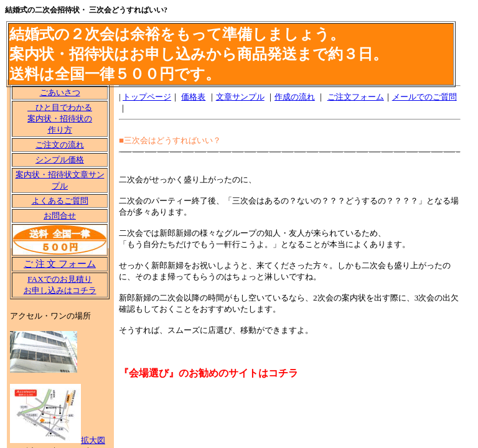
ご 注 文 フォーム (60, 264)
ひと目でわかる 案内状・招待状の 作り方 (60, 119)
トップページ (147, 97)
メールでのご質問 (424, 97)
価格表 (193, 97)
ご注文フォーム (356, 97)
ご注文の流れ (60, 145)
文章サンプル (240, 97)
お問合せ (60, 216)
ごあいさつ (60, 92)
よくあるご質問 (60, 201)
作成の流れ (295, 97)
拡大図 (93, 440)
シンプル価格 (60, 160)
